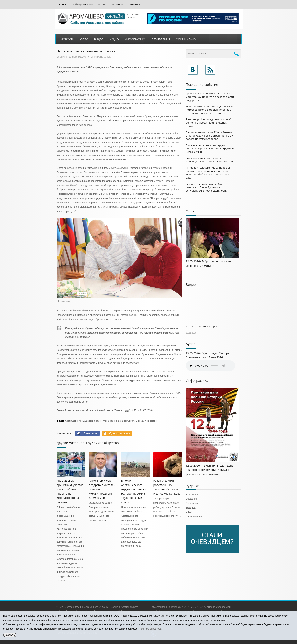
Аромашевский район (90, 421)
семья (141, 421)
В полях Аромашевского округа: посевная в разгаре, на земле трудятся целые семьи (210, 148)
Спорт (189, 512)
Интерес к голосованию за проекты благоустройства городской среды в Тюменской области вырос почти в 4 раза (209, 173)
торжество (151, 421)
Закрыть (10, 635)
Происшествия (194, 516)
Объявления (161, 39)
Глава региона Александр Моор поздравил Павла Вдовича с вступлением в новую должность (206, 187)
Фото (84, 39)
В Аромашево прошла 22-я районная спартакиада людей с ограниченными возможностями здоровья (209, 136)
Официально (186, 39)
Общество (62, 57)
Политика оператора (150, 629)
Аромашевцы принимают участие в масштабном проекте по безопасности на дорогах (210, 97)
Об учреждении (83, 4)
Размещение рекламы (126, 4)
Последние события (202, 85)
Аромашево (71, 421)
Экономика (192, 495)
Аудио (114, 39)
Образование (193, 503)
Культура (191, 507)
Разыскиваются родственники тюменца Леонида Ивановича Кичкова (210, 160)
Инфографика (135, 39)
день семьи (124, 421)
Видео (99, 39)
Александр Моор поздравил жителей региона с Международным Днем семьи (209, 123)
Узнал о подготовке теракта (203, 326)
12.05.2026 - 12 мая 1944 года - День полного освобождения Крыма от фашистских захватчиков (210, 470)
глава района (110, 421)
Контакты (102, 4)
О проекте (63, 4)
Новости (68, 39)
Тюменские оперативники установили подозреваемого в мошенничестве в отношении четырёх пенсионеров (210, 110)
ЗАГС (134, 421)
